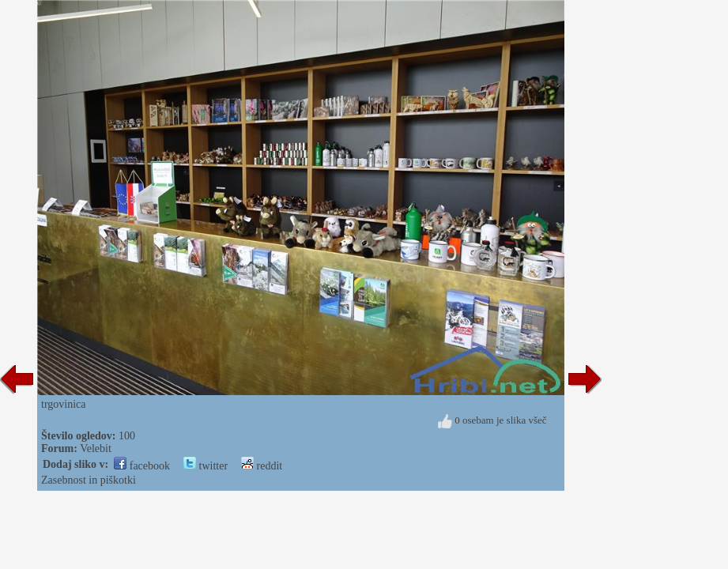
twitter (206, 466)
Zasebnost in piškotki (89, 480)
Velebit (96, 448)
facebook (142, 466)
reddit (262, 466)
